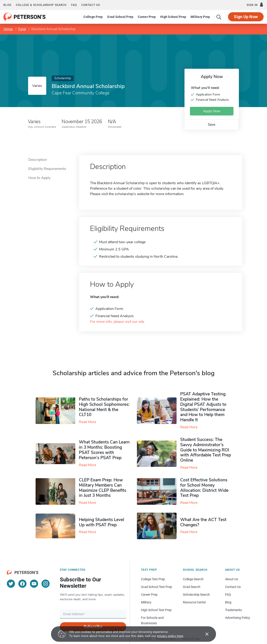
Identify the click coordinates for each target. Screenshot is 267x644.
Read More (87, 422)
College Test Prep (153, 579)
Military (146, 602)
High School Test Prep (156, 610)
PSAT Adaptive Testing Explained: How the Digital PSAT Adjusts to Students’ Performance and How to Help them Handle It (203, 407)
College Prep (93, 17)
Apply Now (212, 111)
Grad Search (192, 587)
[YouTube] (34, 584)
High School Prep (173, 17)
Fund (22, 29)
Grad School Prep (120, 17)
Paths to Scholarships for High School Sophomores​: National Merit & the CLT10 (104, 407)
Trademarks (233, 610)
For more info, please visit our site (117, 322)
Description (38, 160)
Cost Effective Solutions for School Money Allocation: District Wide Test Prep (204, 488)
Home (8, 29)
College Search (193, 579)
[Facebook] (22, 584)
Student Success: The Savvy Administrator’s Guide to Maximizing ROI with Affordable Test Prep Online (206, 450)
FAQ (74, 5)
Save (212, 125)
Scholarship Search (196, 595)
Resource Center (194, 602)
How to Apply (39, 178)
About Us (232, 579)
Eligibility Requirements (47, 169)
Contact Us (233, 587)
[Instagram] (46, 584)
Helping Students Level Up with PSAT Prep (102, 522)
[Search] (219, 17)
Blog (7, 5)
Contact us (91, 5)
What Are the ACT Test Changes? (203, 522)
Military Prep (200, 17)
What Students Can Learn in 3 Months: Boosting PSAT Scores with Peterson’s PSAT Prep (104, 450)
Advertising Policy (238, 618)
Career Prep (147, 17)
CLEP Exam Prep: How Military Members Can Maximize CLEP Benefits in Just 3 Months (103, 488)
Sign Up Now (246, 17)
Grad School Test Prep (157, 587)
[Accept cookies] (204, 634)
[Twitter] (11, 584)
